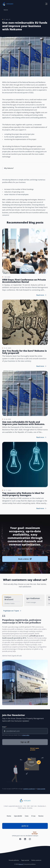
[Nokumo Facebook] (20, 839)
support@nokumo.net (16, 806)
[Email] (25, 731)
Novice (6, 10)
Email (4, 727)
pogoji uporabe (41, 789)
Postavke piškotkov (14, 860)
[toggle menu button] (46, 4)
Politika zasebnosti (36, 860)
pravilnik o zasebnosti (29, 789)
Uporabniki (18, 816)
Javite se (30, 827)
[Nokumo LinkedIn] (25, 839)
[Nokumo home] (25, 801)
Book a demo (25, 559)
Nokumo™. (21, 864)
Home (9, 816)
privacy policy (26, 735)
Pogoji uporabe (25, 860)
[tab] (12, 600)
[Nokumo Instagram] (30, 839)
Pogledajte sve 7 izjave (12, 611)
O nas (33, 816)
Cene (27, 816)
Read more (42, 295)
